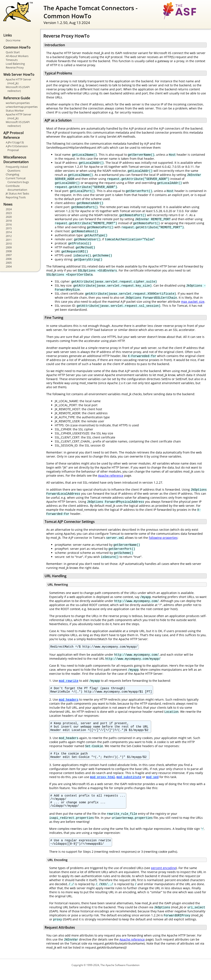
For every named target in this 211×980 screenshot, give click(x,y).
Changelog (12, 174)
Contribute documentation (16, 188)
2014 (9, 232)
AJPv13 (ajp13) (15, 142)
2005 (9, 263)
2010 (9, 244)
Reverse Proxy (15, 67)
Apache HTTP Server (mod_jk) (18, 81)
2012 (9, 236)
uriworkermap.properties (21, 107)
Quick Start (13, 52)
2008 (9, 251)
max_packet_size (193, 302)
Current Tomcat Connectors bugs (17, 180)
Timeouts (12, 60)
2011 (9, 240)
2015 (9, 228)
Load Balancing (15, 64)
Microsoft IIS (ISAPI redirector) (18, 89)
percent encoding (163, 877)
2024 (9, 209)
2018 (9, 221)
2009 (9, 247)
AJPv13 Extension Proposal (17, 148)
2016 (9, 224)
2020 (9, 217)
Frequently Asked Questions (17, 169)
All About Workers (17, 56)
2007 (9, 255)
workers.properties (18, 103)
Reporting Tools (16, 197)
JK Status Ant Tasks (17, 193)
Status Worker (15, 111)
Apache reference (111, 475)
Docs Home (13, 40)
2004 (9, 266)
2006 (9, 259)
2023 (9, 213)
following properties (163, 538)
